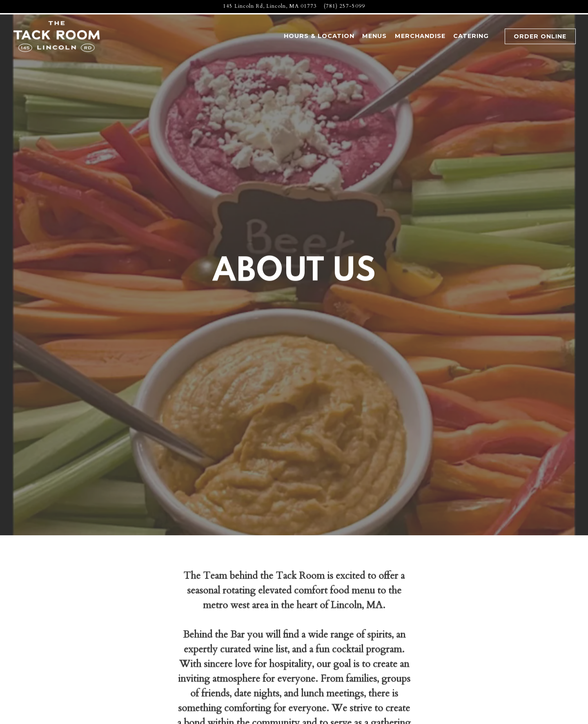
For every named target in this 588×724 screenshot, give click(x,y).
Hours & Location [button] (319, 36)
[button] (497, 37)
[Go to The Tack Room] (270, 6)
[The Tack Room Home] (57, 36)
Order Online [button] (540, 36)
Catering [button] (471, 36)
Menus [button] (374, 36)
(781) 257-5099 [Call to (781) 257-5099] (344, 6)
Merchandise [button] (420, 36)
